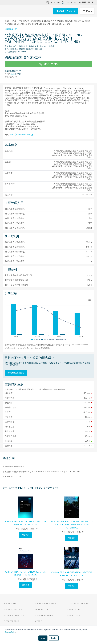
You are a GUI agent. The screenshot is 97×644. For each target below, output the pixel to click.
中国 (14, 21)
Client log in (86, 2)
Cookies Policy (10, 632)
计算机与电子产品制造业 (30, 21)
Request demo (12, 621)
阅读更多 (26, 535)
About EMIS (10, 603)
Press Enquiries (44, 615)
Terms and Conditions (78, 603)
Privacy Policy (74, 609)
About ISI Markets (14, 609)
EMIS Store (69, 3)
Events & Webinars (46, 603)
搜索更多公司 (11, 29)
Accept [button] (43, 638)
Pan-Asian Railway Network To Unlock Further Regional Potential (71, 525)
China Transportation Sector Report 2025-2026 (26, 523)
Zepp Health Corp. (12, 477)
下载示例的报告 (11, 77)
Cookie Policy (74, 615)
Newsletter (42, 609)
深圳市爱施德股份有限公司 (13, 467)
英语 (13, 74)
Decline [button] (54, 638)
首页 (7, 21)
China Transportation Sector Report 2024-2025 (26, 574)
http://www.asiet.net (22, 135)
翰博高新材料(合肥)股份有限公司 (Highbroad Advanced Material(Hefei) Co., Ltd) (41, 472)
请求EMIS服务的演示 (16, 373)
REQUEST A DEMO (66, 11)
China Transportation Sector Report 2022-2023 (72, 574)
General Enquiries (14, 615)
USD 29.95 (49, 64)
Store (39, 621)
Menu (87, 11)
